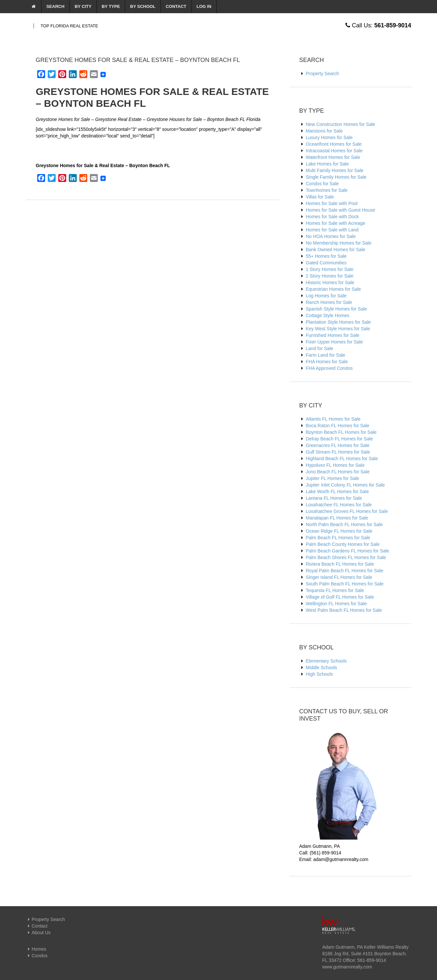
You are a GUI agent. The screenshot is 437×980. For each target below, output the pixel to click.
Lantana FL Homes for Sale (334, 498)
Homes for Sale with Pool (332, 203)
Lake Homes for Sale (328, 164)
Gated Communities (326, 263)
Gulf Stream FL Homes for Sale (338, 452)
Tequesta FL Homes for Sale (335, 590)
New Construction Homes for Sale (341, 124)
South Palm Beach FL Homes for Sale (345, 584)
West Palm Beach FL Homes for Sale (344, 610)
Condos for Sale (322, 184)
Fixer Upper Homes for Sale (335, 342)
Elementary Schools (327, 661)
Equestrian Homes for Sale (333, 289)
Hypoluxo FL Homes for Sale (335, 465)
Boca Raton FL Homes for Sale (338, 426)
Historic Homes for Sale (330, 282)
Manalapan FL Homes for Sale (337, 518)
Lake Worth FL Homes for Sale (337, 491)
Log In (204, 6)
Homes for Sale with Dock (332, 217)
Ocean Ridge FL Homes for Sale (339, 531)
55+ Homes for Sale (326, 256)
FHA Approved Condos (329, 368)
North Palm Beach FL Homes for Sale (344, 524)
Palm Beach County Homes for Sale (343, 544)
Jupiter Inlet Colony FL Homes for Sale (345, 485)
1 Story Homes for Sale (330, 269)
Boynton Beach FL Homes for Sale (341, 432)
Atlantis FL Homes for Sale (333, 419)
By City (83, 6)
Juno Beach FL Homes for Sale (338, 472)
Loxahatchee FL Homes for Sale (339, 505)
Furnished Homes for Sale (333, 335)
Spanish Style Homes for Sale (337, 309)
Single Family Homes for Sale (336, 177)
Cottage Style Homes (328, 315)
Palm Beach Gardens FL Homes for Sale (348, 551)
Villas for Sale (320, 197)
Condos (37, 956)
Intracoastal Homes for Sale (334, 151)
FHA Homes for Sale (327, 362)
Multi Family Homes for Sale (335, 170)
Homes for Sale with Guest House (341, 210)
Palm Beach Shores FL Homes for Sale (346, 557)
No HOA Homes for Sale (331, 236)
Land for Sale (320, 348)
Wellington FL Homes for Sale (336, 604)
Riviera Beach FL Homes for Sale (340, 564)
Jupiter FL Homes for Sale (333, 478)
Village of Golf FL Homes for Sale (340, 597)
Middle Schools (322, 668)
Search (55, 6)
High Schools (320, 674)
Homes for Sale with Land (332, 230)
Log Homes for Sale (326, 296)
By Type (111, 6)
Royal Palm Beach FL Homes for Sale (345, 571)
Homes (36, 949)
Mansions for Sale (324, 131)
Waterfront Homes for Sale (333, 157)
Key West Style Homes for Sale (338, 329)
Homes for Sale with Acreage (336, 223)
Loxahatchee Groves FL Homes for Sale (347, 511)
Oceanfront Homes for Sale (334, 144)
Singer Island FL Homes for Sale (339, 577)
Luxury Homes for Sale (329, 137)
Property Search (323, 74)
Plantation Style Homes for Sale (339, 322)
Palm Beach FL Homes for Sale (338, 538)
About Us (38, 933)
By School (143, 6)
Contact (176, 6)
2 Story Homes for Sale (330, 276)
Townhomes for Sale (327, 190)
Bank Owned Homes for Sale (336, 250)
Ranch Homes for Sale (329, 302)
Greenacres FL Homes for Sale (338, 445)
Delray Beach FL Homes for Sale (340, 439)
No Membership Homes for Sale (339, 243)
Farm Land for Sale (326, 355)
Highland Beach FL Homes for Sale (342, 459)
